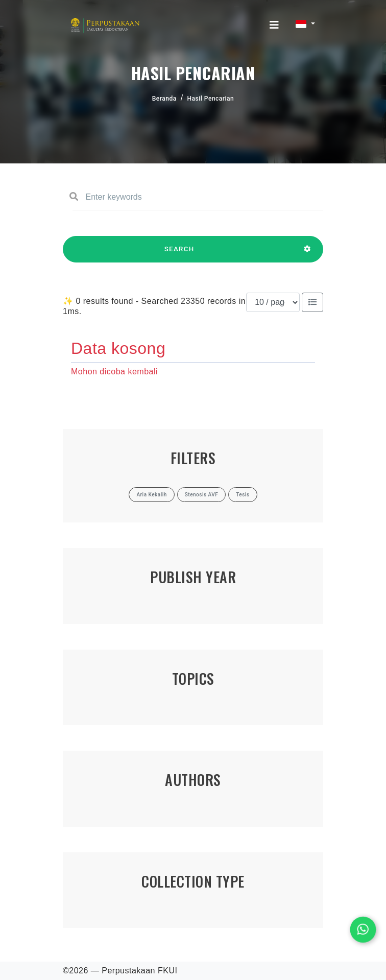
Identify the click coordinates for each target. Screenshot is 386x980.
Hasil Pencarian (211, 99)
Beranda (164, 99)
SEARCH (179, 254)
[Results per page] (273, 302)
